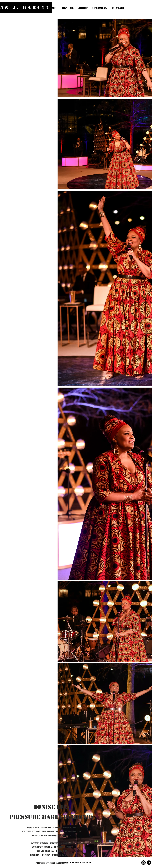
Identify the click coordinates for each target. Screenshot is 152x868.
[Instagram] (143, 863)
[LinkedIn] (149, 863)
